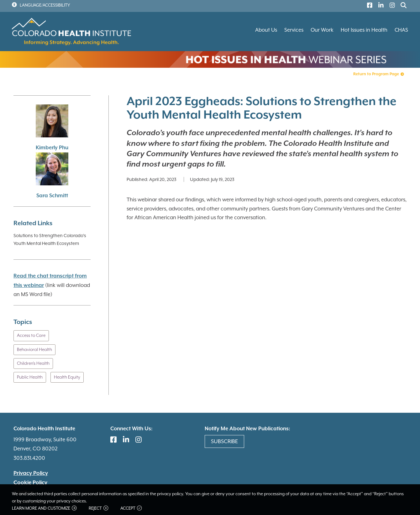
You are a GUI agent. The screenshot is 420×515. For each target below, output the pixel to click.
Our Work (322, 30)
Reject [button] (98, 508)
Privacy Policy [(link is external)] (31, 473)
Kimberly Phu (52, 148)
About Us (266, 30)
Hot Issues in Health (364, 30)
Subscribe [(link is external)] (224, 441)
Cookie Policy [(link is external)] (30, 483)
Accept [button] (131, 508)
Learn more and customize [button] (44, 508)
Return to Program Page (378, 74)
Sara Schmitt (52, 196)
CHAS (401, 30)
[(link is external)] (368, 6)
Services (294, 30)
